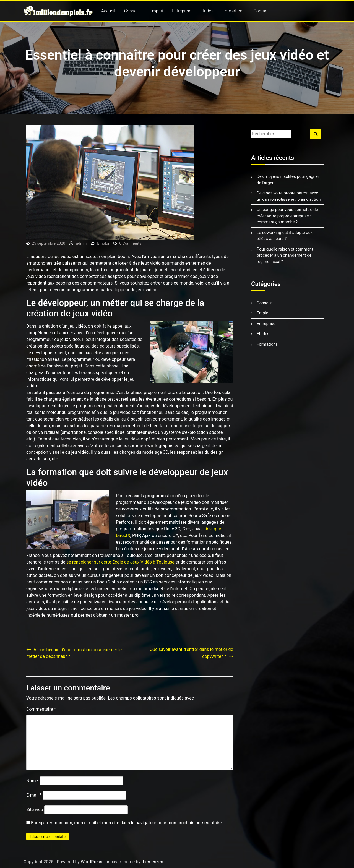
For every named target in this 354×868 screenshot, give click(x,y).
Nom (32, 781)
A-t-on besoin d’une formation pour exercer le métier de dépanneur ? (74, 653)
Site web (35, 810)
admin (81, 243)
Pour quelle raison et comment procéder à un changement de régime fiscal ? (285, 255)
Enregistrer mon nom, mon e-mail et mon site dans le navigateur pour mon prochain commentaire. (127, 823)
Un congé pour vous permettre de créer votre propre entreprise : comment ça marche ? (287, 216)
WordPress (92, 862)
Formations (234, 11)
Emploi (156, 11)
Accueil (108, 11)
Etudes (207, 11)
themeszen (152, 862)
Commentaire (41, 709)
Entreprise (182, 11)
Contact (261, 11)
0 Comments (130, 243)
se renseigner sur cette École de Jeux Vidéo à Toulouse (120, 562)
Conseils (132, 11)
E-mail (34, 795)
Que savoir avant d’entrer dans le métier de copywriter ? (191, 653)
